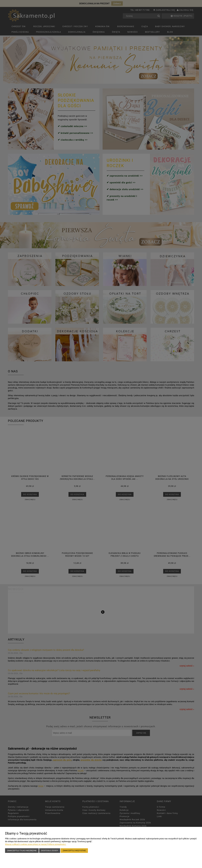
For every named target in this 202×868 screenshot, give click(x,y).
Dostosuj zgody (50, 850)
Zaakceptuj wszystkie (74, 850)
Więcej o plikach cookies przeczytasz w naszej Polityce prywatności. (36, 844)
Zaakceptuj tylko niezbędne (22, 850)
